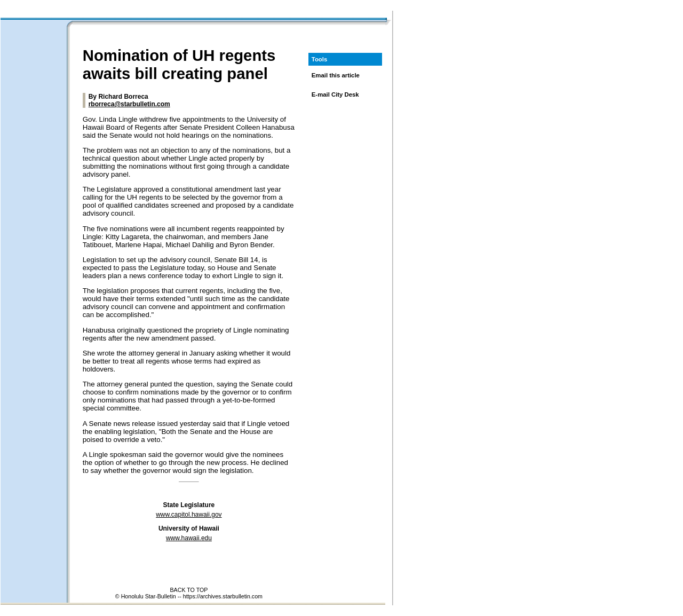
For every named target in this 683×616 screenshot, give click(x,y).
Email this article (336, 75)
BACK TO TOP (189, 590)
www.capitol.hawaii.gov (189, 515)
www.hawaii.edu (189, 538)
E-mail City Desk (335, 94)
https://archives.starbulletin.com (223, 596)
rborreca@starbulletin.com (129, 104)
